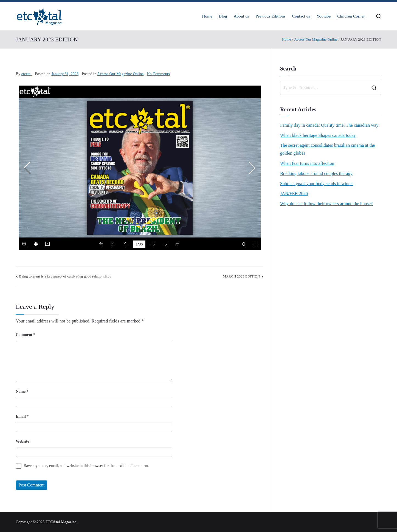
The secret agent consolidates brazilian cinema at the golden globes (328, 149)
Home (207, 16)
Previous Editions (271, 16)
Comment (26, 335)
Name (22, 391)
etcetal (27, 74)
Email (22, 416)
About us (241, 16)
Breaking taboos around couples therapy (316, 173)
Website (23, 441)
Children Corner (351, 16)
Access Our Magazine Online (120, 74)
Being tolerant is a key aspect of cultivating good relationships (65, 276)
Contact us (301, 16)
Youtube (324, 16)
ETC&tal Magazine (61, 522)
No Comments (158, 74)
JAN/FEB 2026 (294, 193)
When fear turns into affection (307, 163)
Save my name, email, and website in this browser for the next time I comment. (87, 466)
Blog (223, 16)
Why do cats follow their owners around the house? (326, 204)
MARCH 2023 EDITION (241, 276)
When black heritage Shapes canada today (318, 135)
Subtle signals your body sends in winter (317, 184)
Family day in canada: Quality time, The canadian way (329, 125)
